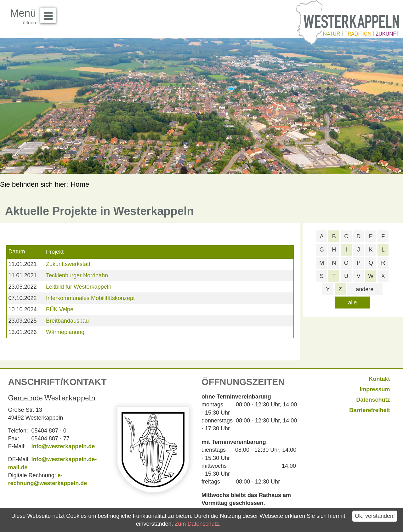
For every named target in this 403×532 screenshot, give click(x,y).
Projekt (55, 252)
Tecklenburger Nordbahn (77, 275)
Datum (17, 252)
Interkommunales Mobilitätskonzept (90, 298)
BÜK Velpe (60, 309)
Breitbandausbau (67, 321)
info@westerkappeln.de (63, 446)
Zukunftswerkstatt (68, 264)
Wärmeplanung (65, 332)
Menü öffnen (50, 13)
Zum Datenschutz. (197, 524)
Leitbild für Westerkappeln (79, 287)
